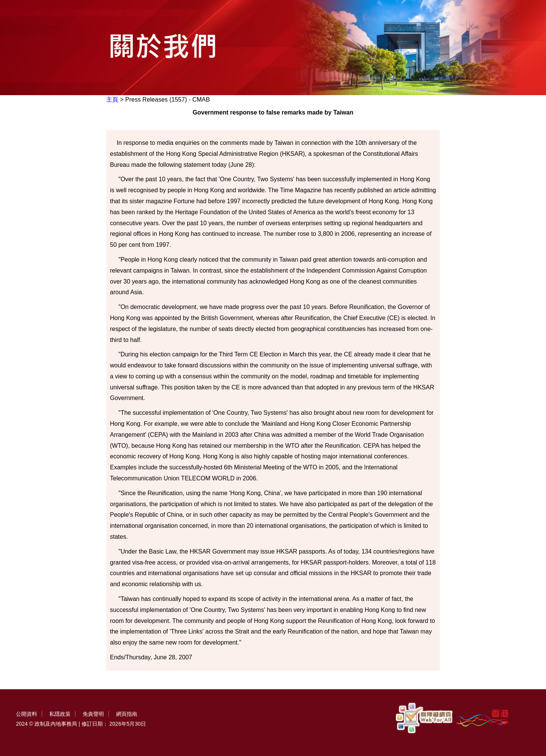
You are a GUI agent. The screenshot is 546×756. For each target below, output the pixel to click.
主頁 (112, 100)
